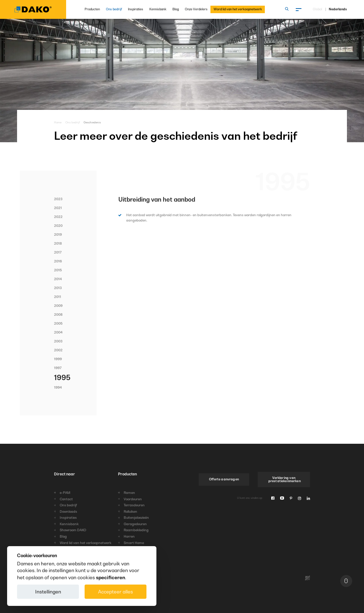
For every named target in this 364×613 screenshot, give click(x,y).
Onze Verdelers (196, 9)
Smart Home (134, 543)
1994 (58, 387)
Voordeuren (133, 499)
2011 (58, 297)
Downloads (68, 511)
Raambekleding (136, 530)
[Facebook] (273, 498)
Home (58, 122)
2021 (58, 208)
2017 (58, 252)
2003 (58, 341)
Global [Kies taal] (317, 9)
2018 (58, 243)
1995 (62, 378)
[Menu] (299, 10)
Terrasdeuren (134, 505)
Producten (92, 9)
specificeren (111, 577)
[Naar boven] (346, 581)
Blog (176, 9)
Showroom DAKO (73, 530)
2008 (58, 315)
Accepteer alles (116, 592)
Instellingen (48, 592)
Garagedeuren (135, 524)
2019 (58, 234)
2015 (58, 270)
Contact (66, 499)
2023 (58, 199)
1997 (58, 368)
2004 (58, 332)
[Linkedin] (308, 498)
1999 (58, 359)
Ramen (129, 493)
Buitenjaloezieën (136, 518)
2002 (58, 350)
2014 (58, 279)
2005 (58, 323)
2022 (58, 217)
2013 (58, 288)
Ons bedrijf (114, 9)
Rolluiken (130, 511)
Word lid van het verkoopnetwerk (238, 9)
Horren (129, 536)
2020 (58, 226)
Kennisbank (158, 9)
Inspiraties (136, 9)
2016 (58, 261)
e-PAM (65, 493)
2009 (58, 306)
